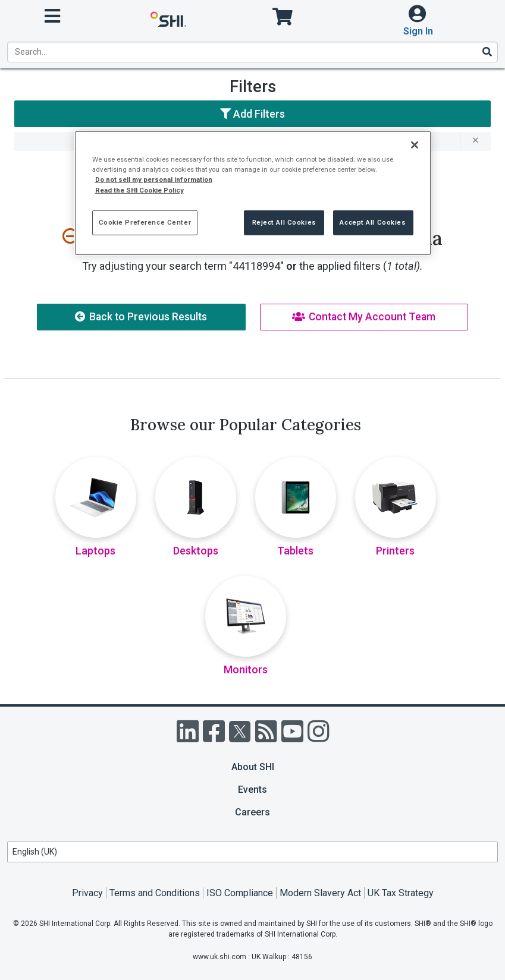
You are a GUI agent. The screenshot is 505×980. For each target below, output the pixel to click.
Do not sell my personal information (154, 179)
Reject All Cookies (284, 222)
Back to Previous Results (141, 317)
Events (252, 790)
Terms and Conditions (155, 893)
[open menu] (52, 16)
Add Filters (252, 114)
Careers (252, 812)
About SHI (253, 767)
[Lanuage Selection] (252, 852)
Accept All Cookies (373, 222)
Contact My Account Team (364, 317)
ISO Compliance (240, 893)
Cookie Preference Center (145, 222)
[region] (253, 193)
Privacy (87, 893)
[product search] (252, 52)
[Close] (415, 145)
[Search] (487, 52)
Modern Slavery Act (320, 893)
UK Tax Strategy (401, 893)
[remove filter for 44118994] (475, 141)
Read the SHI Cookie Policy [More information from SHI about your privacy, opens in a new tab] (139, 190)
